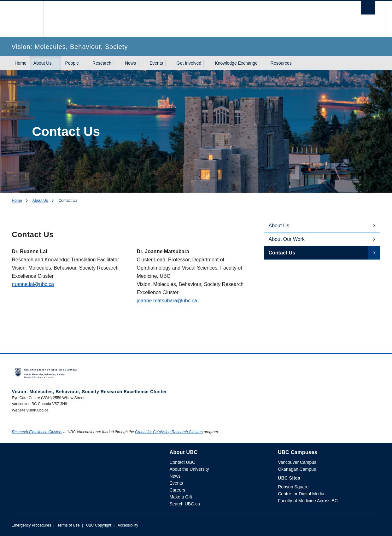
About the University (189, 469)
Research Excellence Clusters (37, 432)
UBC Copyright (99, 525)
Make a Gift (181, 497)
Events (156, 63)
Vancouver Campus (297, 462)
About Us (43, 63)
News (130, 63)
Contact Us (282, 253)
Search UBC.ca (184, 504)
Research (102, 63)
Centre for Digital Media (301, 494)
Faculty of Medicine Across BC (308, 501)
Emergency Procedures (31, 525)
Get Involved (189, 63)
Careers (177, 490)
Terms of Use (69, 525)
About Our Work (287, 239)
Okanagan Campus (297, 469)
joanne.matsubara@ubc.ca (167, 301)
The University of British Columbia (25, 19)
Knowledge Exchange (236, 63)
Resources (281, 63)
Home (21, 63)
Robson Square (293, 487)
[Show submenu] (57, 63)
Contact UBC (182, 462)
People (72, 63)
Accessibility (128, 525)
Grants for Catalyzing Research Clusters (169, 432)
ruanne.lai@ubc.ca (33, 284)
